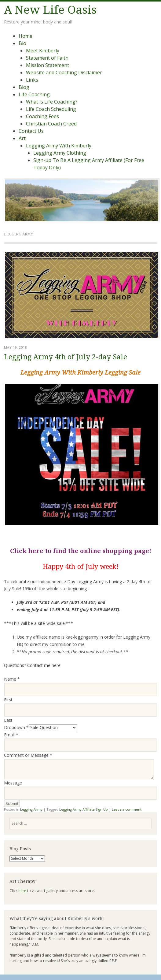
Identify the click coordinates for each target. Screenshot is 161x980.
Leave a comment (127, 809)
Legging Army (31, 809)
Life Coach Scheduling (51, 109)
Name (12, 679)
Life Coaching (34, 94)
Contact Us (31, 131)
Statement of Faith (47, 58)
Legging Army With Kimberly (59, 146)
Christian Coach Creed (51, 124)
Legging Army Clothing (60, 153)
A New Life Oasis (50, 10)
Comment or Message (28, 755)
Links (32, 80)
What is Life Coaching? (52, 102)
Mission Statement (48, 65)
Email (11, 735)
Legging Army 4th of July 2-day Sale (66, 357)
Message (13, 783)
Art (22, 138)
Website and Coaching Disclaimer (64, 72)
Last (8, 720)
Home (26, 36)
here (22, 891)
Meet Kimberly (43, 51)
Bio (22, 43)
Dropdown (16, 727)
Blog (24, 87)
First (8, 700)
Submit (12, 803)
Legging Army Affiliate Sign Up (84, 809)
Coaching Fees (42, 116)
